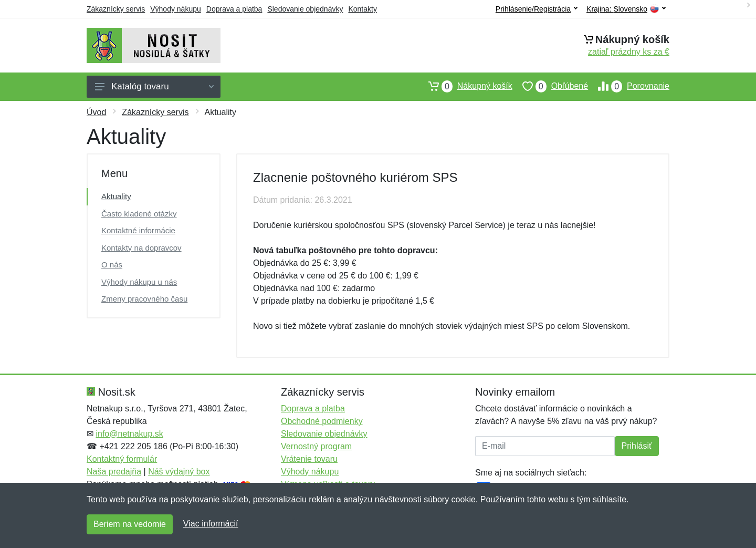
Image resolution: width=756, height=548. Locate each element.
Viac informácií (211, 524)
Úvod (96, 112)
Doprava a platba (234, 9)
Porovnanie (629, 86)
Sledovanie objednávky (305, 9)
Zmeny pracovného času (144, 299)
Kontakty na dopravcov (141, 248)
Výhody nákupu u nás (139, 282)
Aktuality (116, 196)
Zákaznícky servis (116, 9)
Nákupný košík (465, 86)
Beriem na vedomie (130, 524)
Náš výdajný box (179, 472)
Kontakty (362, 9)
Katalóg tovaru (154, 86)
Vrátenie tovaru (309, 459)
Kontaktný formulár (122, 459)
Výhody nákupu (176, 9)
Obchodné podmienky (322, 421)
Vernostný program (316, 446)
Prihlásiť (637, 446)
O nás (112, 265)
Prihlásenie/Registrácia (537, 9)
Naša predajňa (114, 472)
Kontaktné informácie (138, 230)
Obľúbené (550, 86)
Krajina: (626, 9)
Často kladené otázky (139, 214)
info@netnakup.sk (129, 434)
